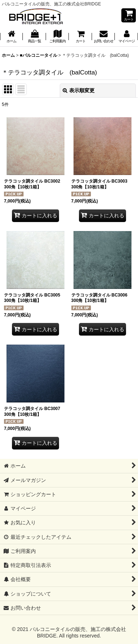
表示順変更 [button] (79, 90)
